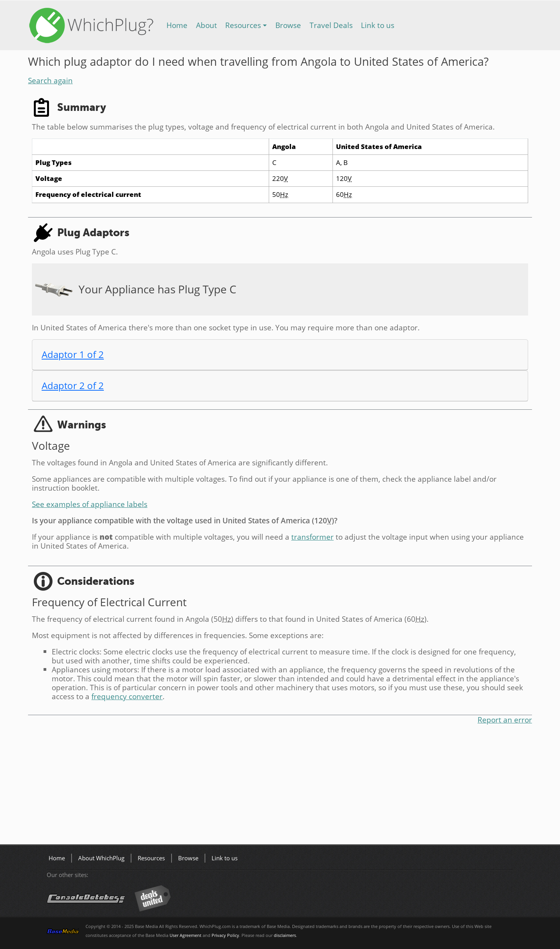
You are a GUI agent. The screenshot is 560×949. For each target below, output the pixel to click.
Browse (288, 25)
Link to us (378, 25)
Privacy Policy (225, 935)
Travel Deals (331, 25)
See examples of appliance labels (90, 504)
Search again (50, 80)
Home (177, 25)
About (206, 25)
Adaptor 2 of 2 (73, 385)
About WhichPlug (101, 858)
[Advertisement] (261, 786)
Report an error (505, 720)
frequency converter (127, 696)
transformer (312, 537)
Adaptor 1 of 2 (73, 354)
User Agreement (185, 935)
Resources (243, 25)
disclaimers (285, 935)
